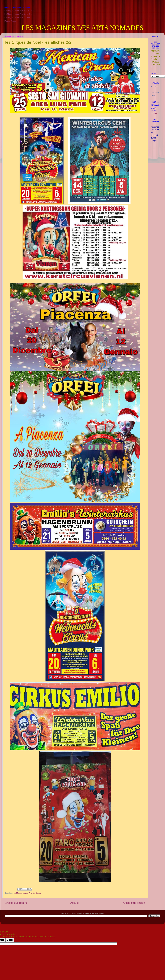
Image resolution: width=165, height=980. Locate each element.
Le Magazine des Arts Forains (17, 18)
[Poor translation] (10, 940)
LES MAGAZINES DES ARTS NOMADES (82, 28)
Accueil (75, 903)
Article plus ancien (134, 903)
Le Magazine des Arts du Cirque (18, 11)
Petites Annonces (12, 21)
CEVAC (154, 113)
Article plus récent (16, 903)
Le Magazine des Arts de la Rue (18, 14)
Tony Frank (155, 87)
